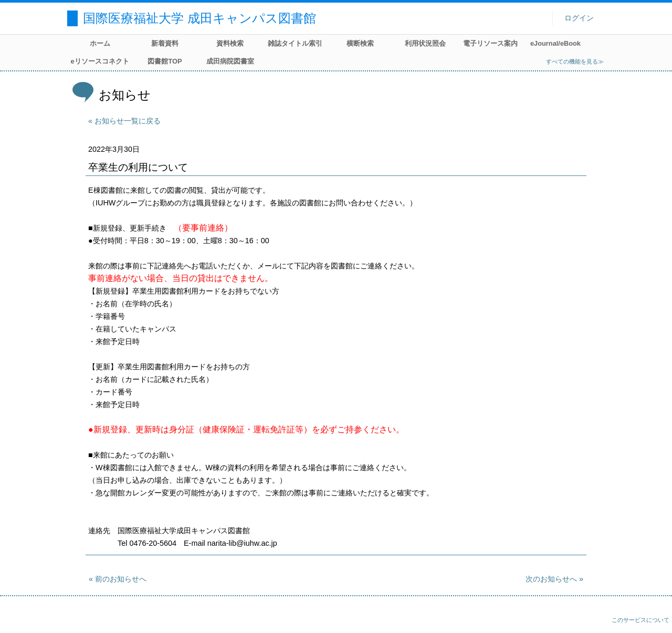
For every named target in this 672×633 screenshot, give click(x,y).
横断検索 (360, 43)
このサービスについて (640, 620)
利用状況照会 (425, 43)
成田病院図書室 (230, 61)
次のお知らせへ (551, 579)
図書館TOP (165, 61)
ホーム (100, 43)
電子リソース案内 (490, 43)
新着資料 (165, 43)
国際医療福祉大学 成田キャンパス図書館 (199, 18)
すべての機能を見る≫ (575, 61)
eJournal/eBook (555, 43)
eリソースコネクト (99, 61)
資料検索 (230, 43)
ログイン (579, 18)
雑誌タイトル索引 (295, 43)
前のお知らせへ (121, 579)
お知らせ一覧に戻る (128, 121)
